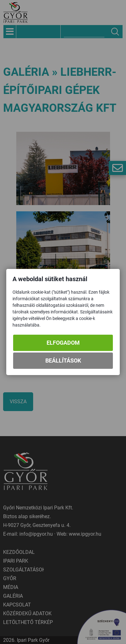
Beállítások (63, 361)
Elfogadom (63, 343)
